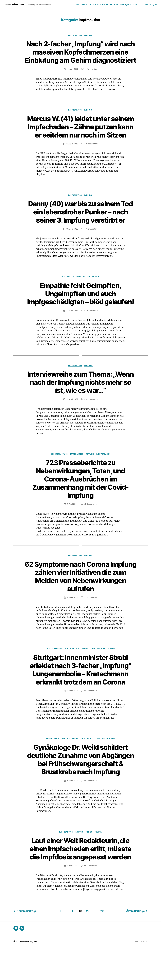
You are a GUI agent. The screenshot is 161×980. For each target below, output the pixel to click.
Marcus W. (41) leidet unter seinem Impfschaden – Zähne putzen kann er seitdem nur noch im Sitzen (80, 139)
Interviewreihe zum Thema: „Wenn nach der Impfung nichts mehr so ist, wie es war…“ (81, 407)
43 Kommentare (91, 245)
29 (102, 943)
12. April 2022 (72, 424)
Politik (112, 673)
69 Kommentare (91, 424)
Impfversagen (103, 478)
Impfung (88, 35)
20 (88, 943)
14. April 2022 (72, 77)
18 (72, 943)
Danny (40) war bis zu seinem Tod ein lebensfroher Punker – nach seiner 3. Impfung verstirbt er (81, 228)
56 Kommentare (91, 813)
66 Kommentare (91, 898)
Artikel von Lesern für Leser (103, 4)
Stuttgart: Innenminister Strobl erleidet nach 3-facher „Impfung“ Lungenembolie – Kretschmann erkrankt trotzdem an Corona (81, 694)
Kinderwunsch (88, 763)
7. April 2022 (72, 898)
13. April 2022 (72, 160)
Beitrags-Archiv (127, 4)
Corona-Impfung (147, 4)
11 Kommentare (91, 77)
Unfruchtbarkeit (107, 763)
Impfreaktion (75, 35)
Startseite (81, 4)
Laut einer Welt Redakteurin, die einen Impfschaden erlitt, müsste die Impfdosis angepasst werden (81, 881)
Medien (89, 865)
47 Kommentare (91, 529)
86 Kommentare (91, 715)
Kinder (75, 763)
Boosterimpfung (59, 478)
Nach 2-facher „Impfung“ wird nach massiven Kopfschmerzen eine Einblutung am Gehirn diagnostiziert (80, 56)
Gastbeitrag (67, 293)
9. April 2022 (72, 529)
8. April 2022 (72, 813)
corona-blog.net (14, 4)
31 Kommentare (91, 622)
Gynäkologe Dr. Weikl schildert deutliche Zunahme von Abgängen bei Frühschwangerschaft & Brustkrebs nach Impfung (80, 788)
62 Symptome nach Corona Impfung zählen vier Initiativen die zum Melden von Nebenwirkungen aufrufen (81, 601)
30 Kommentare (91, 160)
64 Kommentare (91, 335)
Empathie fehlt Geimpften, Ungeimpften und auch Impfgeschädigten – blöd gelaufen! (81, 314)
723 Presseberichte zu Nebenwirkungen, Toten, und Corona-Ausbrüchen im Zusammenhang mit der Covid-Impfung (80, 503)
